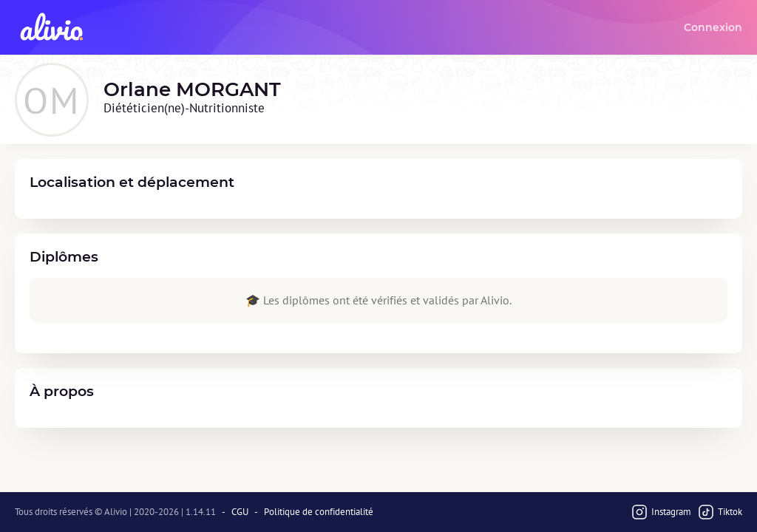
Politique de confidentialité (319, 512)
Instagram (661, 512)
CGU (240, 512)
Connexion (713, 27)
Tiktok (720, 512)
